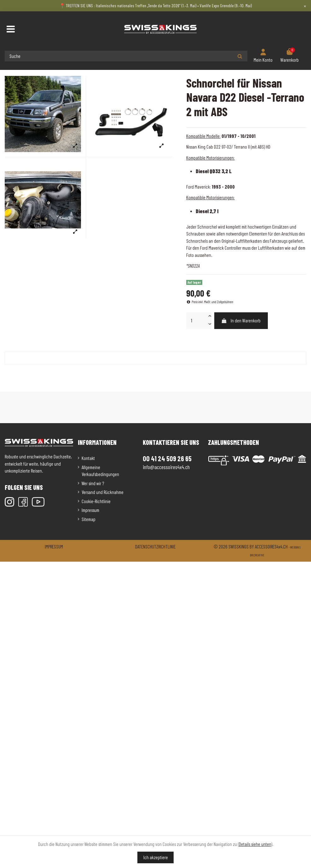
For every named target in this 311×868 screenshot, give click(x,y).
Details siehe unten (255, 844)
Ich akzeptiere (156, 857)
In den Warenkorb (241, 321)
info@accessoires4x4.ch (166, 467)
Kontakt (88, 458)
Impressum (90, 510)
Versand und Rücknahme (103, 492)
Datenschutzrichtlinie (155, 547)
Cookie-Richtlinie (96, 501)
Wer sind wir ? (93, 483)
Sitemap (89, 519)
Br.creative (257, 555)
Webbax (295, 547)
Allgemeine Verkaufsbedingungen (100, 471)
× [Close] (305, 6)
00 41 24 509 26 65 (167, 458)
